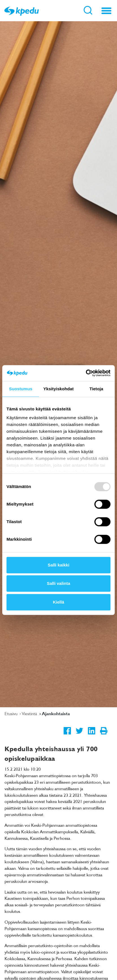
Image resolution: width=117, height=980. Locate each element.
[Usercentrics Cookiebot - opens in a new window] (86, 373)
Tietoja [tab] (96, 389)
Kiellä (58, 602)
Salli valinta (59, 583)
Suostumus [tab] (21, 389)
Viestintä (30, 713)
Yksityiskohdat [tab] (58, 389)
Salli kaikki (59, 565)
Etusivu (12, 713)
